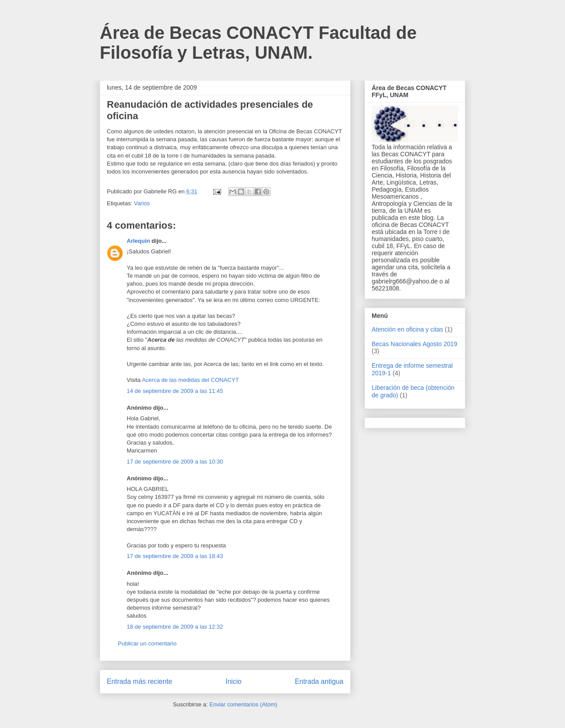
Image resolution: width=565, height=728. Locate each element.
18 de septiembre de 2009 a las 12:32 (175, 627)
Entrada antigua (319, 681)
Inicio (234, 681)
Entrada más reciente (139, 681)
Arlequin (138, 241)
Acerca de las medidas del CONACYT (190, 380)
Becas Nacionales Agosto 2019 (414, 344)
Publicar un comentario (147, 643)
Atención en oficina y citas (407, 329)
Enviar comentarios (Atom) (243, 704)
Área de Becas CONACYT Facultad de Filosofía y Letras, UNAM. (258, 43)
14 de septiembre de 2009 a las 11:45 (175, 391)
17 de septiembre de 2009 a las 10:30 (175, 462)
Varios (142, 203)
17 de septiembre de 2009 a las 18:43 (175, 556)
